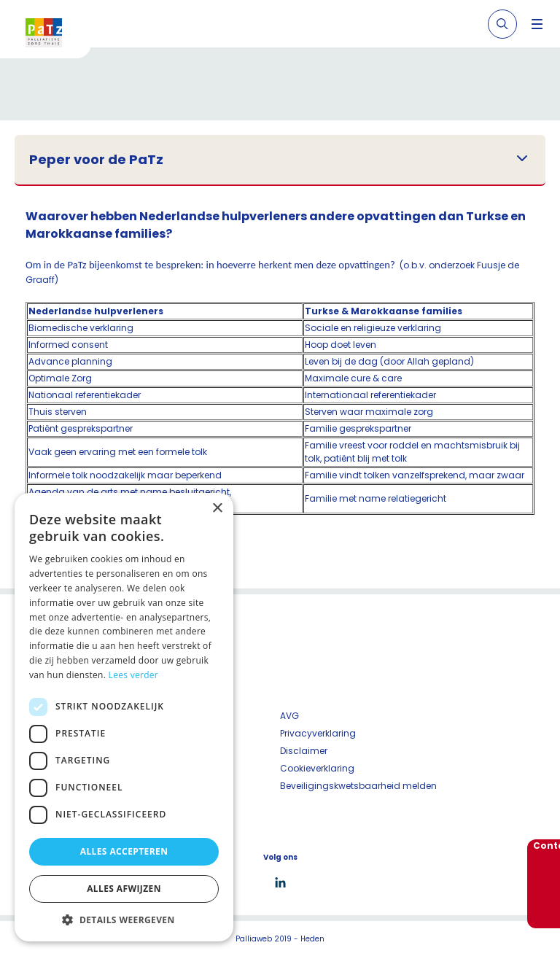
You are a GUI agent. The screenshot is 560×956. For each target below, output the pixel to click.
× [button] (217, 509)
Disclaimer (304, 751)
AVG (289, 716)
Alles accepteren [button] (124, 851)
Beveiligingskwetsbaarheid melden (358, 786)
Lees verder (134, 675)
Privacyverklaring (318, 733)
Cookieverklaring (317, 768)
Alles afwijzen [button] (124, 889)
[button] (124, 920)
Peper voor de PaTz (96, 160)
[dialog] (124, 717)
